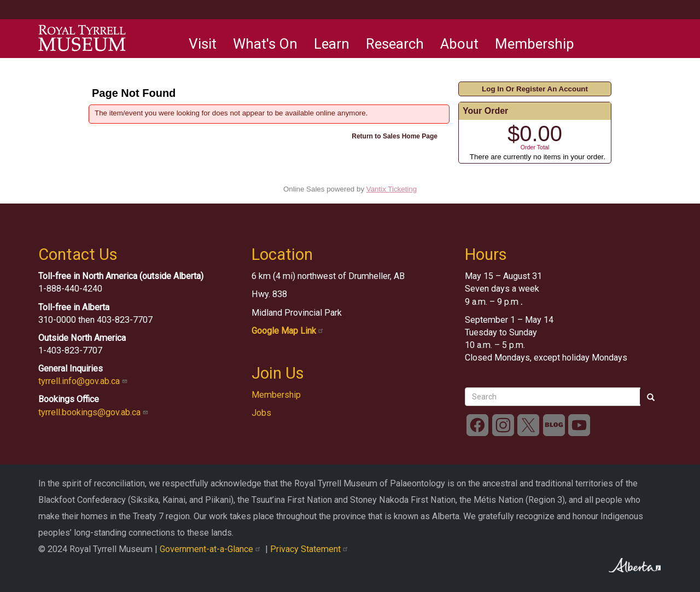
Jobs (261, 413)
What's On (265, 44)
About (459, 44)
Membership (535, 44)
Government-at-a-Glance (212, 549)
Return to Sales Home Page (395, 136)
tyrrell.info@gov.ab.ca (84, 381)
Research (395, 44)
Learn (332, 44)
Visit (203, 44)
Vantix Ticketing (392, 189)
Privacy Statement (310, 549)
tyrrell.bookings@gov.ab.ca (94, 412)
